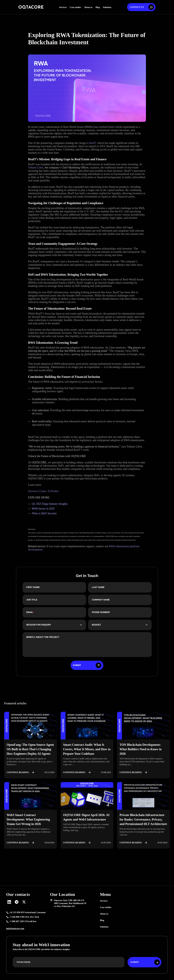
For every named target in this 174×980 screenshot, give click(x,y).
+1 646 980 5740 (24, 917)
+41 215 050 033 (27, 913)
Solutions (107, 7)
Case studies (75, 7)
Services (63, 7)
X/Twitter (53, 491)
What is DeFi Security (44, 513)
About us (88, 7)
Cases (42, 491)
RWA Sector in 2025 (44, 509)
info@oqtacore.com (15, 929)
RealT (92, 143)
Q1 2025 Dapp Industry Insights (50, 504)
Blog (98, 7)
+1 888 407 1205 (23, 921)
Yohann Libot (36, 168)
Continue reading (21, 772)
